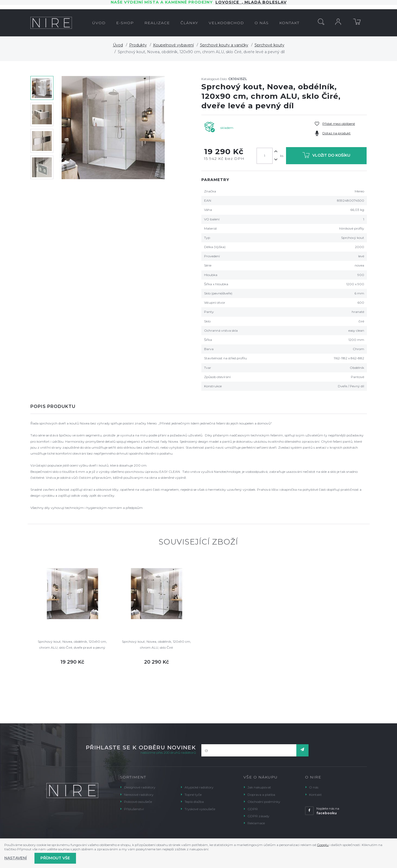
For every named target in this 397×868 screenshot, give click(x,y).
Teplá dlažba (194, 802)
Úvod (118, 45)
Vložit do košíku (326, 156)
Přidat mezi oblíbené (339, 124)
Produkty (138, 45)
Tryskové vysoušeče (200, 809)
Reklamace (256, 823)
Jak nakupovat (259, 787)
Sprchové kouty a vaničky (224, 45)
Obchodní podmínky (264, 802)
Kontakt (315, 795)
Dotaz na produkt (336, 133)
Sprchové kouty (269, 45)
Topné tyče (193, 795)
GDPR (253, 809)
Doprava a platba (261, 795)
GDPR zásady (258, 816)
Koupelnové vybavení (173, 45)
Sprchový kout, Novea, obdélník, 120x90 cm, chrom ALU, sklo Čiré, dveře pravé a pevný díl (72, 645)
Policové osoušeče (138, 802)
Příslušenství (134, 809)
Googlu (323, 845)
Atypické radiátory (199, 787)
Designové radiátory (140, 787)
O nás (314, 787)
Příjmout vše (55, 858)
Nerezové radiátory (139, 795)
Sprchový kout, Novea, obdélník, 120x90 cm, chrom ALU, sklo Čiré (156, 644)
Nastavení (16, 858)
